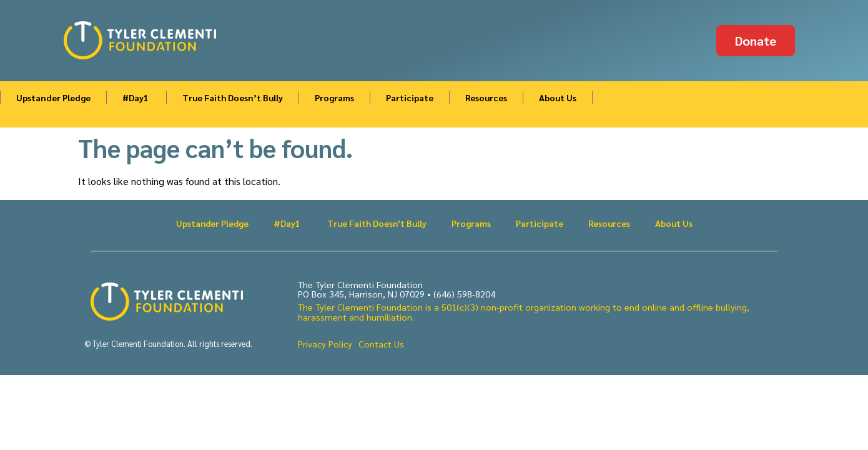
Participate (410, 97)
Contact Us (381, 344)
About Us (558, 97)
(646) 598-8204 (464, 294)
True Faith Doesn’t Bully (233, 97)
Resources (486, 97)
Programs (334, 97)
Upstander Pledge (53, 97)
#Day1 (136, 97)
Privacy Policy (325, 344)
